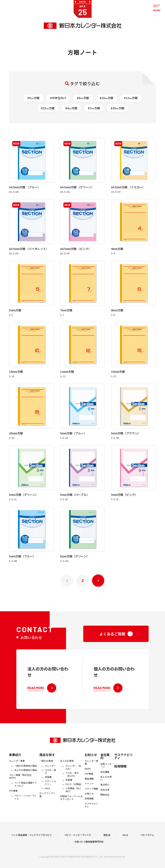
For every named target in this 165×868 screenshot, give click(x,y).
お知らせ (91, 764)
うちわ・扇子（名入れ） (72, 784)
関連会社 (105, 804)
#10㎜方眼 (106, 98)
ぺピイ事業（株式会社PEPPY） (20, 786)
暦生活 (107, 840)
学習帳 (48, 787)
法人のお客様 (67, 770)
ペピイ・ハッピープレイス (25, 807)
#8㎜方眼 (83, 98)
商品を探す (47, 764)
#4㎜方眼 (71, 108)
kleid (47, 798)
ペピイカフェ (147, 840)
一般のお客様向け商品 (26, 775)
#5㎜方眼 (33, 98)
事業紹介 (15, 764)
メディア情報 (91, 798)
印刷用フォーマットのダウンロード (71, 807)
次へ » (98, 581)
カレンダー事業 (17, 770)
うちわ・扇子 (50, 781)
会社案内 (105, 766)
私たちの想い (106, 788)
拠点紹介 (105, 794)
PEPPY (88, 778)
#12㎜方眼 (131, 98)
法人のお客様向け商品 (26, 780)
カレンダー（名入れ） (73, 777)
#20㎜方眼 (117, 108)
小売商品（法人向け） (73, 799)
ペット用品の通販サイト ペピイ (26, 794)
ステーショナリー (50, 792)
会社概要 (105, 781)
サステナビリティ (91, 815)
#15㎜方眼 (48, 108)
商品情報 (89, 788)
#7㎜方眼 (94, 108)
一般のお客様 (46, 770)
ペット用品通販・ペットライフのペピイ (31, 840)
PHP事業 (13, 800)
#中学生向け (58, 98)
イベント (89, 793)
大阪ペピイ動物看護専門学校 (89, 847)
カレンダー (50, 775)
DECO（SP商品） (74, 794)
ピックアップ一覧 (47, 804)
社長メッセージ (106, 775)
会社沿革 (105, 799)
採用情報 (89, 808)
